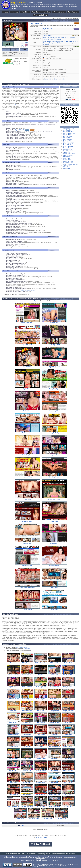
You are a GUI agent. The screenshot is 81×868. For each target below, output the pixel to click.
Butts (44, 41)
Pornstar (60, 38)
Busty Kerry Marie (68, 146)
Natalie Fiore (67, 158)
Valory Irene (67, 168)
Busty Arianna (67, 141)
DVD (49, 39)
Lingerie (66, 41)
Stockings (72, 41)
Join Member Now (41, 837)
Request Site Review (13, 854)
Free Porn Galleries (40, 15)
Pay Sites (15, 12)
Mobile (59, 43)
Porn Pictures (73, 12)
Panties (45, 39)
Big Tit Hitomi (67, 135)
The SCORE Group (21, 647)
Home (6, 12)
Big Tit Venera (67, 138)
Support (24, 50)
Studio (53, 39)
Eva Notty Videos (68, 151)
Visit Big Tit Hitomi (40, 844)
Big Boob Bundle (48, 29)
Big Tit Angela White (69, 133)
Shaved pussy (56, 41)
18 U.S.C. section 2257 (53, 860)
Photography (52, 43)
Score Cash (27, 649)
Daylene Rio (67, 148)
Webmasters (70, 854)
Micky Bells (66, 157)
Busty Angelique (68, 139)
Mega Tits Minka (68, 155)
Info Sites (47, 12)
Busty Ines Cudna (68, 144)
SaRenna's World (68, 161)
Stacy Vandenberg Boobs (70, 164)
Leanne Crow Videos (69, 154)
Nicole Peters (67, 160)
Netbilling (62, 79)
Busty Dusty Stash (68, 142)
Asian (45, 38)
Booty (51, 38)
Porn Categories (59, 12)
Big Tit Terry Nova (68, 136)
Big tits (55, 38)
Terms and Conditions (28, 854)
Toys (62, 41)
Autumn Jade (67, 130)
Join (6, 50)
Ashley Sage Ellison (69, 129)
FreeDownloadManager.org (27, 290)
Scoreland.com (20, 105)
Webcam (64, 43)
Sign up (36, 301)
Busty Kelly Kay (68, 145)
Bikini (74, 38)
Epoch (56, 79)
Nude (65, 38)
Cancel (15, 50)
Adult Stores (36, 12)
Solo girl (69, 38)
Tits (48, 38)
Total (68, 100)
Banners (48, 854)
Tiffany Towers (67, 167)
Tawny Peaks (67, 166)
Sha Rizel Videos (68, 163)
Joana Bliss (66, 152)
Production (46, 44)
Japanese (58, 39)
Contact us (40, 854)
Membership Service (58, 854)
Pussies (49, 41)
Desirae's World (68, 149)
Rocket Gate (48, 79)
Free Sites (25, 12)
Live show (70, 43)
